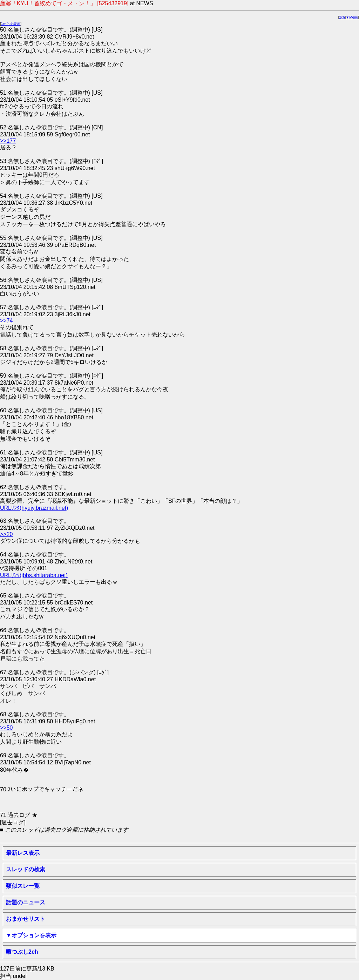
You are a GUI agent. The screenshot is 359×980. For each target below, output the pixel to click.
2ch (342, 17)
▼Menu (352, 17)
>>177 (8, 141)
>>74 (6, 321)
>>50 (6, 728)
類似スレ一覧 (23, 886)
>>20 (6, 534)
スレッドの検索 (26, 869)
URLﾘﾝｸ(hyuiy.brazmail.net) (34, 508)
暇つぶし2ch (22, 952)
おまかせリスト (26, 919)
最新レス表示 (23, 853)
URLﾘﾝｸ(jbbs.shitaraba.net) (34, 575)
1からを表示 (11, 24)
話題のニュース (26, 902)
